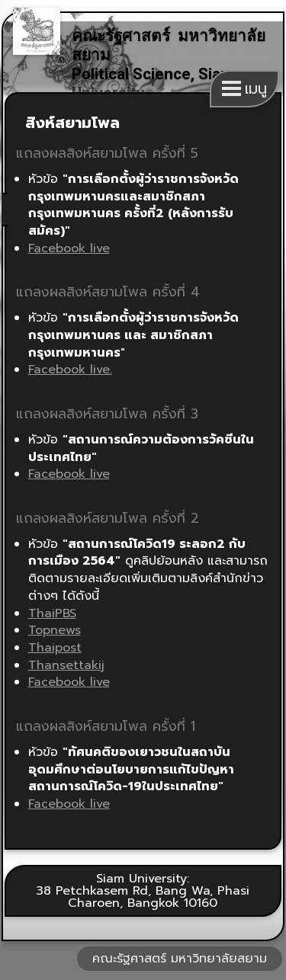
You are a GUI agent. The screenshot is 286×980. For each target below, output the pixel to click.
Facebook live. (70, 370)
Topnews (55, 630)
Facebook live (69, 248)
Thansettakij (66, 665)
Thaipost (55, 648)
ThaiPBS (52, 613)
